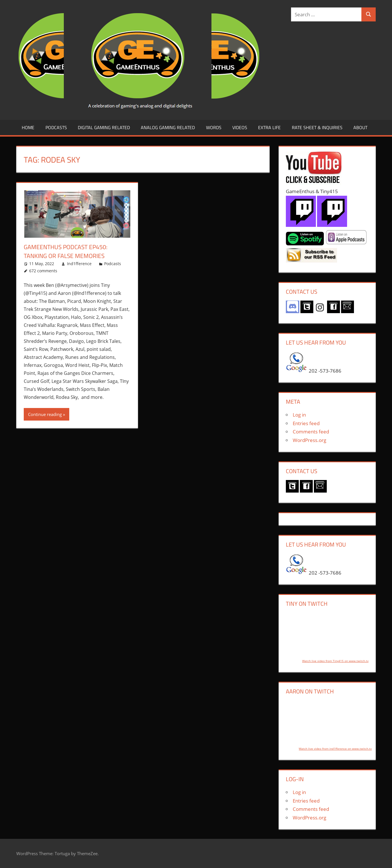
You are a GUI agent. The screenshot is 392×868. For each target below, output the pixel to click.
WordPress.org (309, 440)
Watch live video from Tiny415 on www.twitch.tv (335, 661)
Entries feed (306, 423)
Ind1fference (79, 264)
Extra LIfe (269, 127)
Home (28, 127)
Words (214, 127)
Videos (240, 127)
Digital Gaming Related (104, 127)
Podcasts (56, 127)
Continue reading (45, 414)
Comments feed (311, 432)
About (360, 127)
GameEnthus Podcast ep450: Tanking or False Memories (67, 251)
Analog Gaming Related (168, 127)
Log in (299, 415)
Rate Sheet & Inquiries (317, 127)
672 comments (43, 271)
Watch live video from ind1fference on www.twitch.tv (335, 749)
